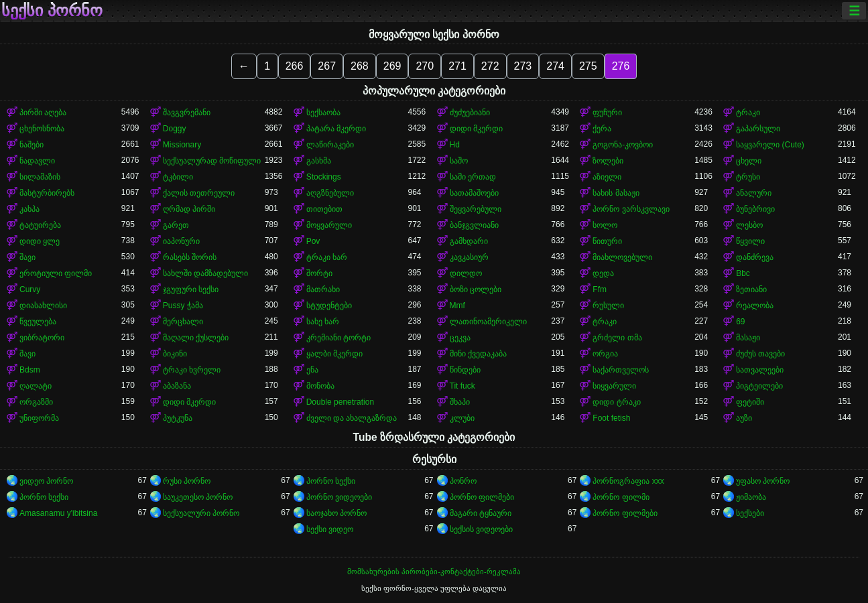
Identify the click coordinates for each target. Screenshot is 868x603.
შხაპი (460, 402)
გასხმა (319, 161)
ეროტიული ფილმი (56, 273)
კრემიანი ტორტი (338, 338)
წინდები (465, 370)
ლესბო (749, 225)
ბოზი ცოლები (476, 289)
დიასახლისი (43, 306)
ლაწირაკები (330, 145)
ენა (312, 370)
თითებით (324, 209)
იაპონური (181, 241)
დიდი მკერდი (476, 129)
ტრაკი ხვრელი (192, 370)
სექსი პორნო (52, 11)
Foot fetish (611, 418)
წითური (607, 241)
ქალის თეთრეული (199, 193)
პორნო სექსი (331, 481)
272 (490, 66)
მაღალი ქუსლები (196, 338)
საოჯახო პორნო (336, 513)
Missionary (182, 145)
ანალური (754, 193)
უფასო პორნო (763, 481)
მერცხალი (183, 322)
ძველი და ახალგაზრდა (352, 418)
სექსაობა (323, 113)
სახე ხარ (323, 322)
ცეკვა (460, 338)
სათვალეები (760, 370)
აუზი (744, 418)
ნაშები (32, 145)
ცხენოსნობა (42, 129)
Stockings (324, 177)
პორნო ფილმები (482, 497)
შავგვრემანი (187, 113)
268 (360, 66)
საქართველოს (621, 370)
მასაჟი (748, 338)
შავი (27, 257)
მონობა (320, 386)
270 (425, 66)
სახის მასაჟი (616, 193)
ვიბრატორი (42, 338)
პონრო (463, 481)
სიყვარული (614, 386)
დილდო (466, 273)
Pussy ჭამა (183, 306)
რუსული (608, 306)
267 (327, 66)
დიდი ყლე (40, 241)
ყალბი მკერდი (334, 354)
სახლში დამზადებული (205, 273)
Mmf (457, 306)
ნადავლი (37, 161)
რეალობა (755, 306)
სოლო (605, 225)
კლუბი (462, 418)
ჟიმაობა (751, 497)
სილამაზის (40, 177)
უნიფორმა (39, 418)
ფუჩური (607, 113)
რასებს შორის (190, 257)
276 (621, 66)
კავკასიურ (469, 257)
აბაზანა (177, 386)
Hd (455, 145)
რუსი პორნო (187, 481)
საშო (459, 161)
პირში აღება (43, 113)
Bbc (743, 273)
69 (740, 322)
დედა (603, 273)
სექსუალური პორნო (201, 513)
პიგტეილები (759, 386)
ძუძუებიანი (470, 113)
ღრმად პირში (189, 209)
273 (523, 66)
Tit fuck (462, 386)
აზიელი (607, 177)
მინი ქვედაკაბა (478, 354)
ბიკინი (175, 354)
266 (295, 66)
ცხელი (749, 161)
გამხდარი (469, 241)
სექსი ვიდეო (330, 529)
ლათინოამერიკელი (488, 322)
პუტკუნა (178, 418)
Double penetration (340, 402)
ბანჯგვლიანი (474, 225)
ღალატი (36, 386)
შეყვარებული (476, 209)
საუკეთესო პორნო (198, 497)
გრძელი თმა (617, 338)
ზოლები (608, 161)
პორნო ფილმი (621, 497)
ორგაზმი (36, 402)
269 (392, 66)
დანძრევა (755, 257)
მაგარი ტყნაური (481, 513)
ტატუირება (40, 225)
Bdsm (30, 370)
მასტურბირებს (47, 193)
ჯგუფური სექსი (191, 289)
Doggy (175, 129)
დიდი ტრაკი (616, 402)
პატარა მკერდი (336, 129)
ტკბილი (178, 177)
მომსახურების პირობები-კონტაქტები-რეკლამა (434, 572)
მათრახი (323, 289)
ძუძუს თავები (760, 354)
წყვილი (750, 241)
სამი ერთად (473, 177)
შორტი (319, 273)
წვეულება (38, 322)
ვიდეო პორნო (46, 481)
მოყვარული (329, 225)
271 (457, 66)
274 (555, 66)
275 (588, 66)
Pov (313, 241)
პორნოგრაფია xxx (628, 481)
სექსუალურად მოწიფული (212, 161)
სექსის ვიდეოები (481, 529)
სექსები (750, 513)
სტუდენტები (329, 306)
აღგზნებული (330, 193)
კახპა (29, 209)
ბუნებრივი (755, 209)
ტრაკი (748, 113)
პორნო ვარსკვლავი (631, 209)
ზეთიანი (751, 289)
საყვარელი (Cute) (770, 145)
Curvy (30, 289)
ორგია (605, 354)
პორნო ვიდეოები (339, 497)
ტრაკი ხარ (327, 257)
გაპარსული (758, 129)
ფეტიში (750, 402)
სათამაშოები (474, 193)
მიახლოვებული (622, 257)
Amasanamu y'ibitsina (58, 513)
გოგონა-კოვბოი (623, 145)
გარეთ (176, 225)
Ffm (600, 289)
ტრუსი (748, 177)
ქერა (602, 129)
